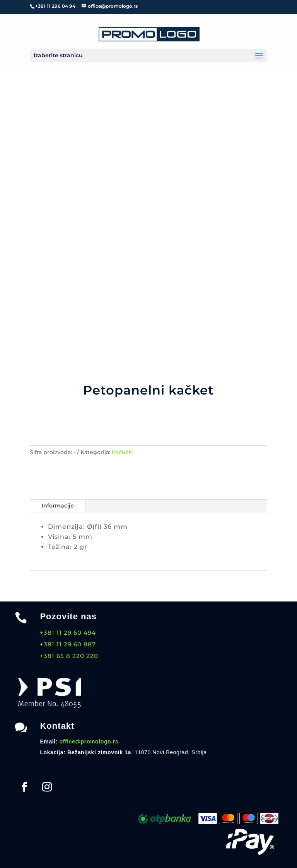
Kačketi (122, 452)
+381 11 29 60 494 (68, 633)
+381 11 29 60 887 (68, 644)
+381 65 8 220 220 (69, 656)
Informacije (58, 506)
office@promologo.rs (89, 742)
